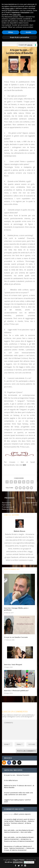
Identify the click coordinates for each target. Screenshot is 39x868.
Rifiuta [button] (11, 32)
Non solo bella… (27, 832)
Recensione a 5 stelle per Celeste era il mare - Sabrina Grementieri (18, 847)
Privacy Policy (19, 862)
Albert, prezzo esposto (22, 814)
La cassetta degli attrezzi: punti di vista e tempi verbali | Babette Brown (19, 820)
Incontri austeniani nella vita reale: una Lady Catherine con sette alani (18, 794)
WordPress (9, 862)
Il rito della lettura (11, 780)
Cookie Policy (30, 862)
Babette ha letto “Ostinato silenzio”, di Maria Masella (19, 823)
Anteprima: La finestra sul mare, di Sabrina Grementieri (19, 840)
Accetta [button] (28, 32)
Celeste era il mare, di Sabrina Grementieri (19, 849)
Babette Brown (19, 531)
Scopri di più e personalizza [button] (19, 37)
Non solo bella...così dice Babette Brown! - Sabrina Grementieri (19, 831)
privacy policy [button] (9, 8)
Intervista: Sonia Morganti (13, 665)
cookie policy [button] (17, 15)
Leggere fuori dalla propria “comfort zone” (17, 801)
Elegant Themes (19, 860)
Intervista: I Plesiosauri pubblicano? (16, 691)
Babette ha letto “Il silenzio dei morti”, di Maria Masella (19, 786)
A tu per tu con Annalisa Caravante (16, 637)
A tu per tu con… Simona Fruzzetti (17, 775)
